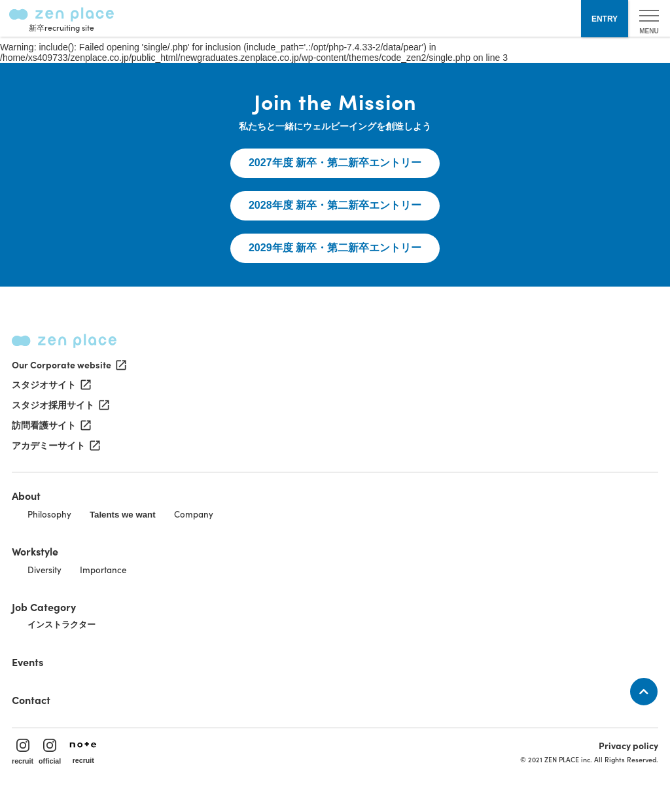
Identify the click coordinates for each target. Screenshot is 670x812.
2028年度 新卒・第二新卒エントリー (335, 205)
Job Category (44, 607)
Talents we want (123, 515)
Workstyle (35, 551)
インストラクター (62, 625)
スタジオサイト (50, 385)
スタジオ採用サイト (60, 405)
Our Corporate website (68, 364)
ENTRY (605, 19)
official (50, 752)
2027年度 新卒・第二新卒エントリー (335, 163)
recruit (23, 752)
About (26, 495)
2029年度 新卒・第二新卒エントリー (335, 248)
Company (194, 514)
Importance (103, 570)
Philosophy (49, 514)
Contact (31, 699)
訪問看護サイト (50, 425)
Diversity (44, 570)
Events (27, 662)
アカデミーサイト (55, 446)
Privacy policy (628, 745)
